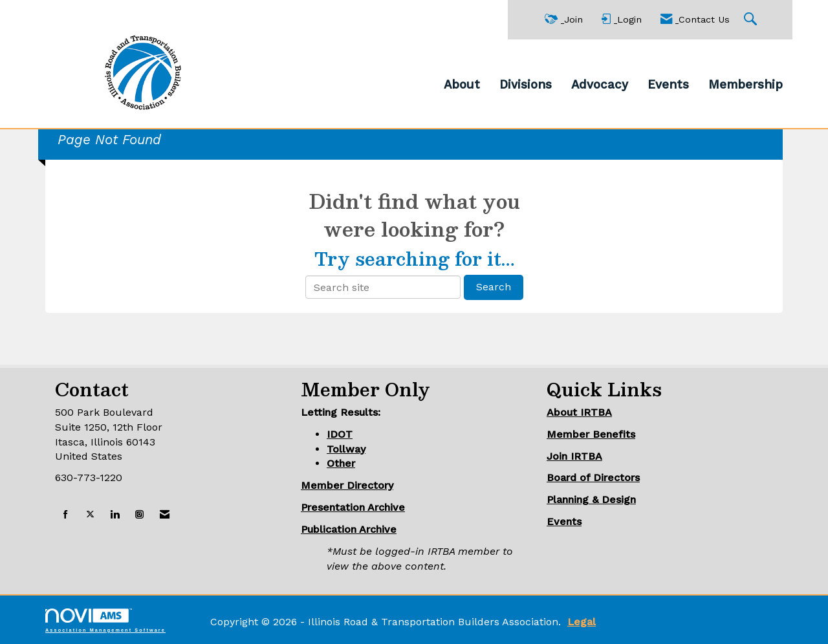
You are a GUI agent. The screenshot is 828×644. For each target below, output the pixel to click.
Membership (746, 85)
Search (494, 287)
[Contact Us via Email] (165, 515)
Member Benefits (591, 434)
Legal (582, 622)
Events (668, 85)
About (462, 85)
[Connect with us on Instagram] (139, 515)
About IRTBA (579, 412)
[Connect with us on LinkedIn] (115, 515)
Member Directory (347, 485)
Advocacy (600, 85)
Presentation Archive (353, 507)
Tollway (346, 449)
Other (341, 463)
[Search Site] (752, 20)
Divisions (526, 85)
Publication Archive (349, 529)
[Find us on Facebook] (66, 515)
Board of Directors (593, 478)
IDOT (340, 434)
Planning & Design (591, 499)
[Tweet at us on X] (90, 515)
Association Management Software (105, 620)
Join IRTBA (574, 456)
